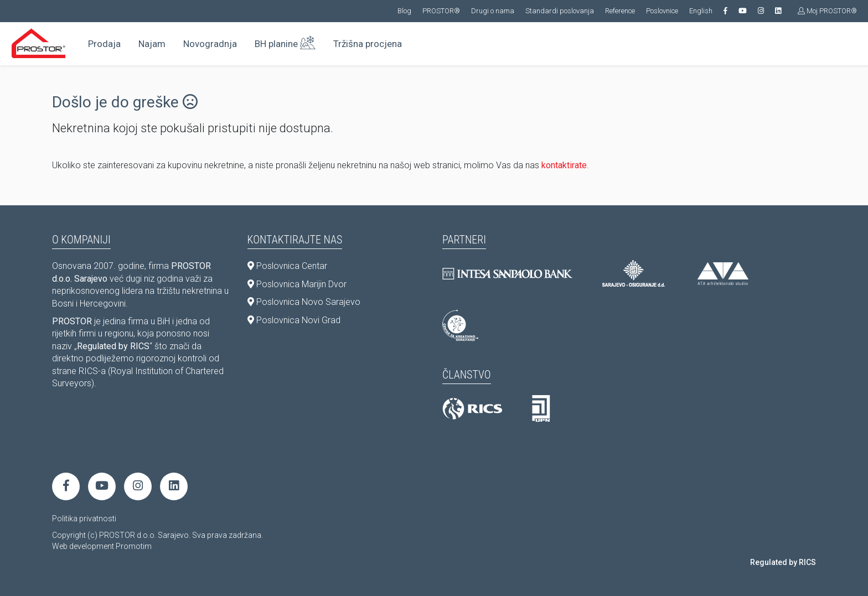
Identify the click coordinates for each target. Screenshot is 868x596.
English (701, 11)
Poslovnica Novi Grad (294, 320)
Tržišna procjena (368, 44)
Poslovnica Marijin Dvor (297, 284)
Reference (620, 11)
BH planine (285, 42)
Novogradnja (210, 44)
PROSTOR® (441, 11)
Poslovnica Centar (287, 266)
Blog (404, 11)
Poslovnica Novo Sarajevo (304, 302)
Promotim (134, 546)
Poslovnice (662, 11)
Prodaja (104, 44)
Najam (152, 44)
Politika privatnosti (84, 519)
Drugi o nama (493, 11)
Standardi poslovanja (560, 11)
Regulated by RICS (783, 562)
